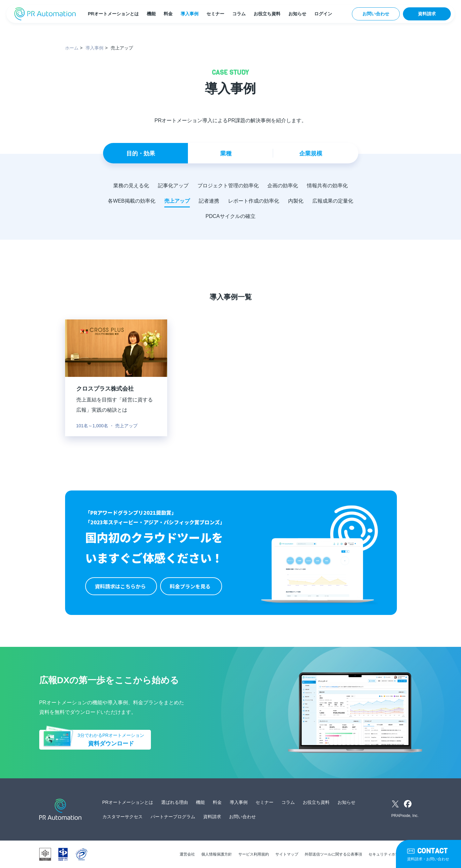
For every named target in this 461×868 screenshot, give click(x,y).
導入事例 (190, 14)
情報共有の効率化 (328, 186)
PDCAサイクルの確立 (230, 216)
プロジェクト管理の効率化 (228, 186)
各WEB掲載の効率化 (131, 201)
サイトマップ (287, 854)
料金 (168, 14)
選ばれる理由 (175, 802)
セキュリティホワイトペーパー (395, 854)
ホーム (72, 48)
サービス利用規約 (254, 854)
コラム (239, 14)
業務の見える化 (131, 186)
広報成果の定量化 (333, 201)
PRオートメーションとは (113, 14)
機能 (151, 14)
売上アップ (177, 201)
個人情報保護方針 (217, 854)
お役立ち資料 (267, 14)
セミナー (215, 14)
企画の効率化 (283, 186)
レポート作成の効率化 (254, 201)
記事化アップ (173, 186)
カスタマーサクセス (123, 817)
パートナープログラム (173, 817)
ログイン (323, 14)
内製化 (296, 201)
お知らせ (297, 14)
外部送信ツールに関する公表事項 (333, 854)
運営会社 (187, 854)
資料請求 (427, 14)
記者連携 (209, 201)
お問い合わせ (376, 14)
